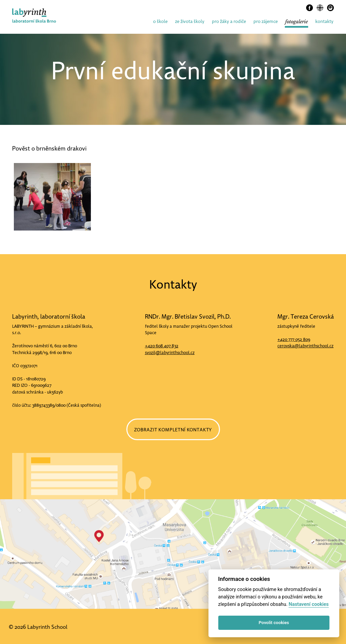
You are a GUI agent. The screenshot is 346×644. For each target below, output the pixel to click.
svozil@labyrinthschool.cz (170, 353)
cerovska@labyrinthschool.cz (305, 346)
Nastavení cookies (308, 604)
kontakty (324, 21)
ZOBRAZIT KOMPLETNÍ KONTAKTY (173, 430)
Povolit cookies (274, 623)
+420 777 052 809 (294, 339)
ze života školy (190, 21)
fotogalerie (296, 22)
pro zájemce (266, 21)
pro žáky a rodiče (229, 21)
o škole (160, 21)
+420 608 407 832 (162, 346)
